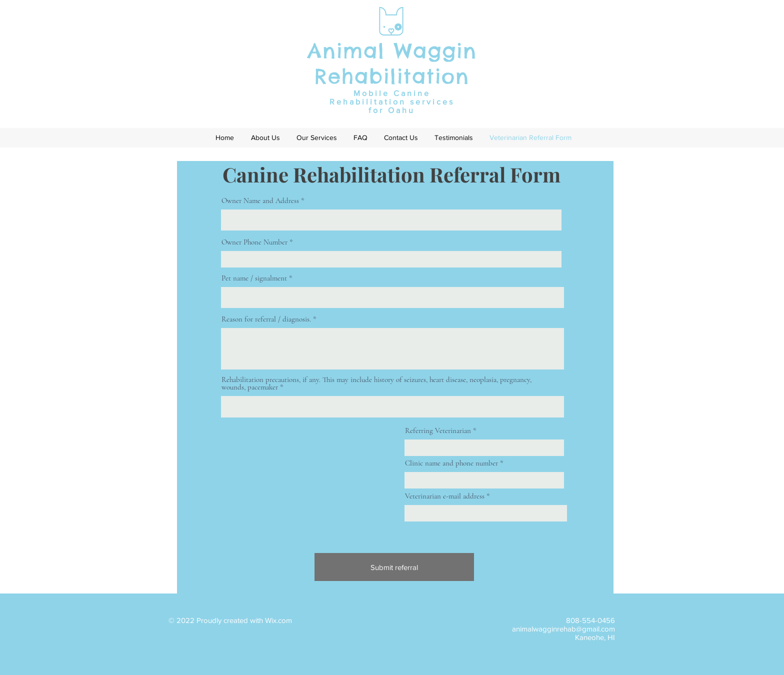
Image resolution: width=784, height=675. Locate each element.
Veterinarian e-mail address (445, 496)
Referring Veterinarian (438, 431)
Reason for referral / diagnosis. (266, 319)
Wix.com (278, 620)
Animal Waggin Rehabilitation (392, 63)
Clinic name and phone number (451, 463)
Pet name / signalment (254, 278)
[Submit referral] (394, 567)
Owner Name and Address (260, 201)
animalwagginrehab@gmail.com (563, 629)
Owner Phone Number (254, 242)
